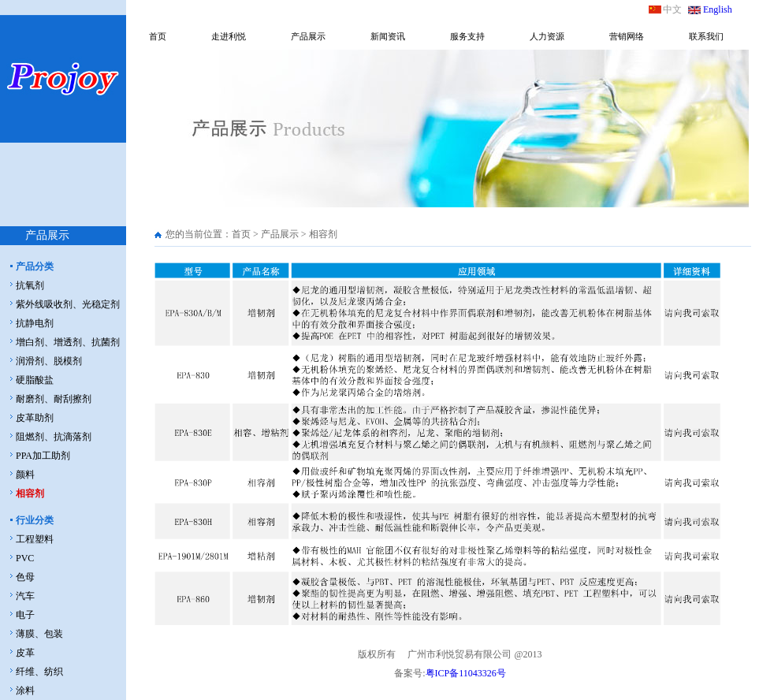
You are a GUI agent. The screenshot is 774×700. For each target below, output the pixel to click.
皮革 (25, 653)
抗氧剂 (30, 285)
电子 (25, 615)
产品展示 (308, 36)
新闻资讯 (388, 36)
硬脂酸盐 (35, 380)
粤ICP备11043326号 (466, 673)
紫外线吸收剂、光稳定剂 (68, 304)
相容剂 (30, 493)
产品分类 (35, 266)
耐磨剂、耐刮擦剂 (54, 399)
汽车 (25, 596)
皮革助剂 (35, 418)
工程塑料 (35, 539)
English (718, 9)
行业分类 (35, 520)
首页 (158, 36)
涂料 (25, 691)
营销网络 (627, 36)
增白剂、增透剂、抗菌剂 (68, 342)
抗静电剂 (35, 323)
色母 (25, 577)
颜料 (25, 475)
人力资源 (547, 36)
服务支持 (467, 36)
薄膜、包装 (39, 634)
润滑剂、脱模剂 (49, 361)
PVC (25, 558)
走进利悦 (229, 36)
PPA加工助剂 (43, 456)
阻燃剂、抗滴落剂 (54, 437)
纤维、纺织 (39, 672)
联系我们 (706, 36)
